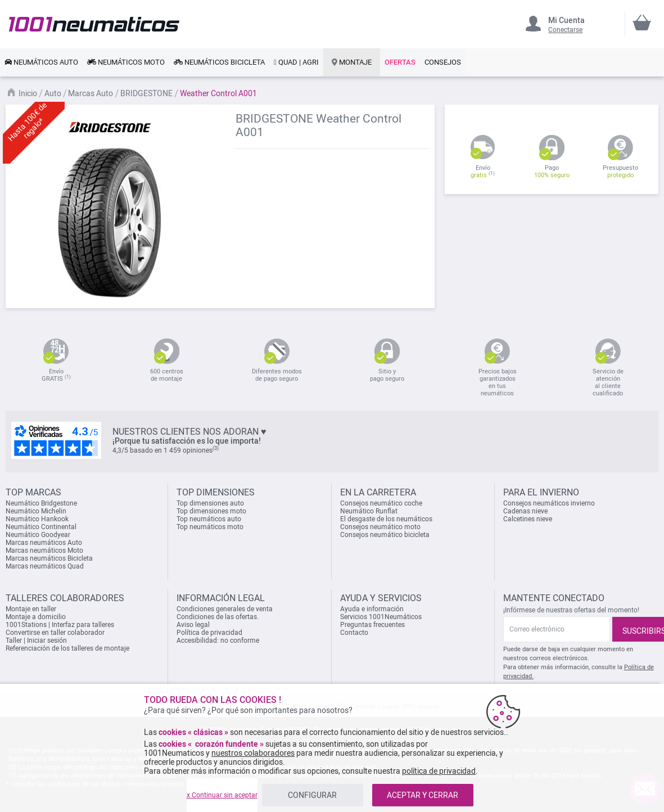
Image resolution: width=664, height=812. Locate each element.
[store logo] (94, 24)
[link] (41, 62)
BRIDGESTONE (147, 93)
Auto (54, 93)
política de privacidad (439, 771)
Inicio (29, 93)
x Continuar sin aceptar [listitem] (222, 795)
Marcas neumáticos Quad (45, 566)
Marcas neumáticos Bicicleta (49, 558)
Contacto (354, 633)
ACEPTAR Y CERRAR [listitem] (423, 795)
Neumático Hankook (37, 519)
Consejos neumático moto (380, 527)
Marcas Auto (91, 93)
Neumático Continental (41, 527)
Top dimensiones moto (211, 511)
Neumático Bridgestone (41, 503)
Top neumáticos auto (209, 519)
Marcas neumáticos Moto (44, 551)
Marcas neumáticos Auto (44, 543)
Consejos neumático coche (381, 503)
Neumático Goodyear (38, 535)
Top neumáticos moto (210, 527)
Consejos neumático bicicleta (385, 535)
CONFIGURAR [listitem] (312, 795)
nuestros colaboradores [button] (253, 753)
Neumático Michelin (36, 511)
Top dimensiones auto (210, 503)
